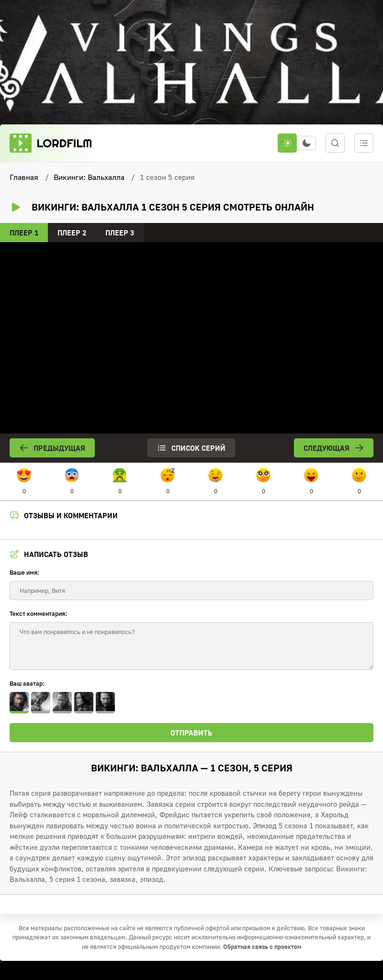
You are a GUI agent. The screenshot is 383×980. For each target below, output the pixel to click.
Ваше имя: (24, 572)
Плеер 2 (72, 233)
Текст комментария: (38, 613)
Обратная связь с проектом (262, 947)
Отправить (191, 733)
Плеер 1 (24, 233)
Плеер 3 (120, 233)
